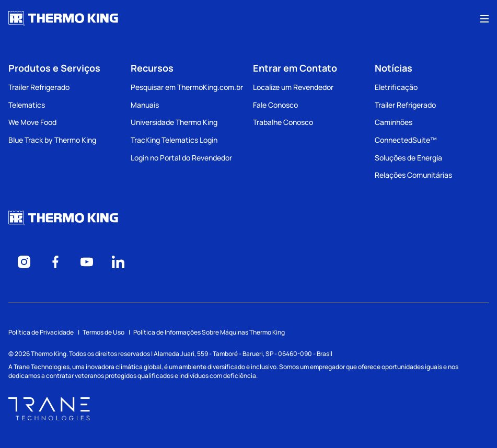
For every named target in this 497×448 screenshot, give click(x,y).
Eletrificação (396, 87)
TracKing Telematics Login (174, 140)
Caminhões (394, 122)
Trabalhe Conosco (283, 122)
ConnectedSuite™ (406, 140)
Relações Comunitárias (413, 175)
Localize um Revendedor (293, 87)
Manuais (145, 105)
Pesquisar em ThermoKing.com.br (187, 87)
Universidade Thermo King (174, 122)
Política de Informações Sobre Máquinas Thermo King (209, 332)
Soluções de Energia (408, 158)
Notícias (394, 68)
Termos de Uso (103, 332)
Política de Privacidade (41, 332)
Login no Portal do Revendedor (181, 158)
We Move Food (32, 122)
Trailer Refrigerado (39, 87)
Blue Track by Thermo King (52, 140)
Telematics (27, 105)
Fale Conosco (275, 105)
